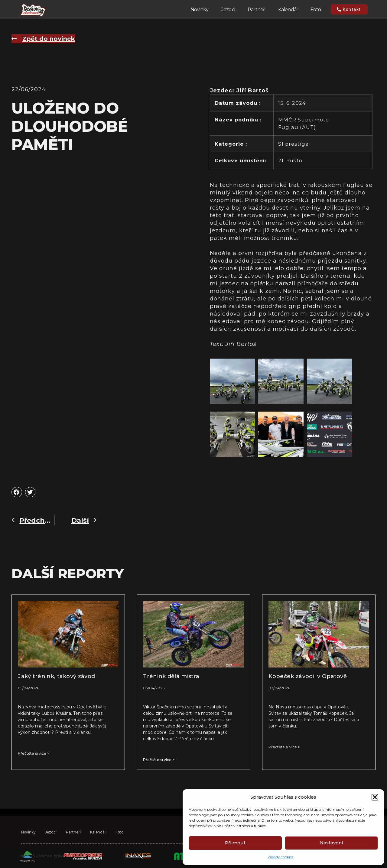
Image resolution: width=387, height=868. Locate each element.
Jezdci (228, 10)
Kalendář (288, 10)
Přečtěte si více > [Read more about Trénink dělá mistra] (159, 760)
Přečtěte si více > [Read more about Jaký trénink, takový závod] (34, 753)
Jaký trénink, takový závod (56, 676)
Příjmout (235, 843)
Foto (316, 10)
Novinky (199, 10)
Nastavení (331, 843)
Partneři (257, 10)
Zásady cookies (280, 857)
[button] (375, 797)
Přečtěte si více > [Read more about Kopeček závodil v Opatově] (284, 747)
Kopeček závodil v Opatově (308, 676)
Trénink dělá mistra (171, 676)
